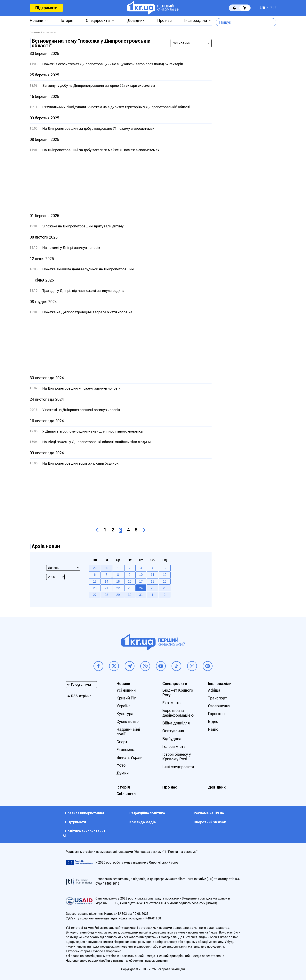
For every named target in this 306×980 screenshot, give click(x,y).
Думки (123, 773)
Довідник (136, 21)
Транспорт (217, 698)
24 (141, 588)
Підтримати (46, 8)
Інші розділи (196, 21)
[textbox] (243, 22)
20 (95, 588)
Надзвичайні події (128, 732)
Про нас (164, 21)
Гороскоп (216, 714)
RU (273, 8)
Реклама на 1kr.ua (209, 813)
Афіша (214, 690)
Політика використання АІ (84, 833)
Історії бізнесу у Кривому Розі (177, 757)
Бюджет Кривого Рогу (178, 693)
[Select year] (55, 577)
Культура (125, 714)
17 (141, 581)
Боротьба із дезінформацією (178, 713)
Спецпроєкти (98, 21)
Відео (213, 722)
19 (165, 581)
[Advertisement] (121, 183)
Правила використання (85, 813)
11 (153, 575)
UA (262, 8)
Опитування (173, 731)
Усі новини (126, 690)
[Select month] (63, 568)
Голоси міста (174, 747)
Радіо (213, 729)
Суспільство (128, 722)
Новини (36, 21)
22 (118, 588)
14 (106, 581)
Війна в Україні (130, 757)
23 (130, 588)
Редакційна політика (147, 813)
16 (130, 581)
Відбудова (172, 739)
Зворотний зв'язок (210, 822)
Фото (121, 765)
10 (141, 575)
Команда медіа (143, 822)
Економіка (126, 750)
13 (95, 581)
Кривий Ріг (126, 698)
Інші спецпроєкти (178, 767)
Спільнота (126, 794)
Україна (124, 706)
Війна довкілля (176, 723)
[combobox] (243, 22)
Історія (67, 21)
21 (106, 588)
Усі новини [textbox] (182, 43)
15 (118, 581)
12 (165, 575)
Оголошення (219, 706)
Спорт (122, 742)
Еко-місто (171, 703)
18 (153, 581)
